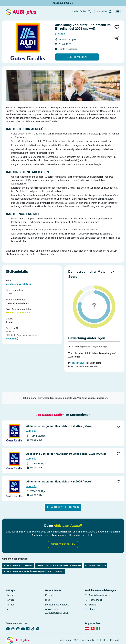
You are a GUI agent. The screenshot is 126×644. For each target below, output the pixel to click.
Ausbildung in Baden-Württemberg (59, 550)
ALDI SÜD (60, 34)
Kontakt (115, 625)
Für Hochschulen (94, 585)
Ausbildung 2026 (63, 3)
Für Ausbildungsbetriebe (98, 580)
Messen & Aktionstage (57, 589)
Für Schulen (91, 589)
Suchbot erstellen (63, 529)
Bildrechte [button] (102, 625)
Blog (48, 585)
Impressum (65, 625)
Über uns (11, 580)
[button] (118, 11)
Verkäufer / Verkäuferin (19, 284)
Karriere (10, 585)
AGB (76, 625)
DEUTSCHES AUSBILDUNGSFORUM (57, 596)
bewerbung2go (79, 363)
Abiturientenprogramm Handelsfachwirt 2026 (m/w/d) (59, 411)
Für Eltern (90, 594)
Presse (49, 580)
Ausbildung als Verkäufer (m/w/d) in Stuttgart (34, 556)
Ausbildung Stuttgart (18, 550)
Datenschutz (88, 625)
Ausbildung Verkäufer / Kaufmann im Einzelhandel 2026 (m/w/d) (66, 439)
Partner (10, 589)
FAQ (8, 594)
